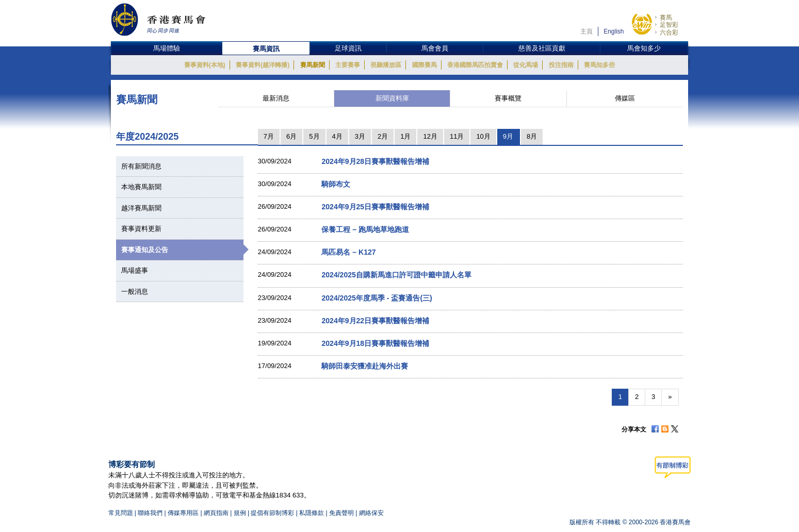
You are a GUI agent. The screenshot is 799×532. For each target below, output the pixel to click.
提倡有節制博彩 (272, 513)
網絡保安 (371, 513)
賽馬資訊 (266, 49)
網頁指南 (216, 513)
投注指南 (561, 65)
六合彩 (669, 32)
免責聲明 (341, 513)
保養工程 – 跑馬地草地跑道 (365, 229)
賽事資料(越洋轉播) (263, 65)
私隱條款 (312, 513)
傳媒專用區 (183, 513)
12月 (430, 136)
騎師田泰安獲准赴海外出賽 (365, 366)
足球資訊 (348, 48)
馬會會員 (435, 48)
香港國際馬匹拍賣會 (475, 65)
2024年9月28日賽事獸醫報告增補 (375, 161)
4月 (337, 136)
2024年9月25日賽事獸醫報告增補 (375, 207)
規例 (241, 513)
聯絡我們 (150, 513)
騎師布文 (336, 184)
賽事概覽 (508, 98)
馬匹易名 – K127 (348, 252)
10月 (483, 136)
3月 (360, 136)
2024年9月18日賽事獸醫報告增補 (375, 343)
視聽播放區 (386, 65)
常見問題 (121, 513)
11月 (457, 136)
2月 (383, 136)
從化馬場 (526, 65)
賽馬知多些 (599, 65)
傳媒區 (625, 98)
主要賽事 (348, 65)
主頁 (586, 31)
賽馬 (666, 18)
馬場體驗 (167, 48)
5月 (314, 136)
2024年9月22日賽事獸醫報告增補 (375, 321)
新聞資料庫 (392, 98)
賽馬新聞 (313, 65)
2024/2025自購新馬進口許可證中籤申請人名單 (396, 275)
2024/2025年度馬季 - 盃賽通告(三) (377, 298)
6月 (291, 136)
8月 (532, 136)
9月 (508, 136)
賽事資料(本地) (205, 65)
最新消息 (276, 98)
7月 (269, 136)
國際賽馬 (425, 65)
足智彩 (669, 25)
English (614, 31)
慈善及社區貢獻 (542, 48)
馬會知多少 (644, 48)
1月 (405, 136)
